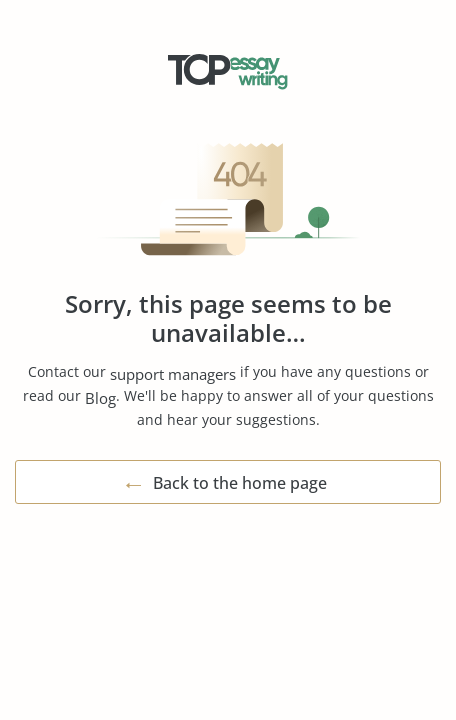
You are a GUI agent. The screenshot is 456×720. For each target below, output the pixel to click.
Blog (100, 398)
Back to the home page (240, 483)
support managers (173, 374)
